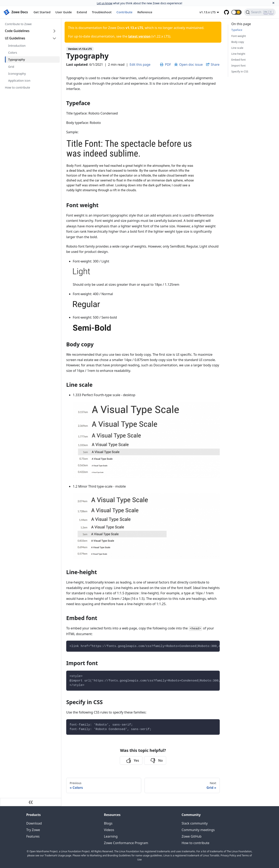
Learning (111, 836)
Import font (239, 66)
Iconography (17, 73)
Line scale (237, 48)
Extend (82, 12)
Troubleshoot (102, 12)
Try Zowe (33, 830)
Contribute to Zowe (18, 24)
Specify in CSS (240, 71)
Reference (145, 12)
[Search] (260, 12)
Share (215, 64)
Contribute (124, 12)
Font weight (239, 36)
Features (33, 836)
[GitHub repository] (226, 12)
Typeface (237, 30)
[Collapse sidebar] (31, 802)
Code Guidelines (17, 31)
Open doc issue (189, 64)
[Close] (273, 3)
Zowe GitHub (192, 836)
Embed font (239, 60)
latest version (139, 36)
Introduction (17, 46)
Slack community (195, 823)
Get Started (42, 12)
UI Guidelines (15, 38)
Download (34, 823)
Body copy (238, 42)
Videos (109, 830)
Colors (13, 52)
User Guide (64, 12)
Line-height (238, 54)
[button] (236, 12)
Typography (17, 59)
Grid (11, 67)
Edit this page (140, 64)
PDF (166, 64)
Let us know (105, 3)
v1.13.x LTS (208, 12)
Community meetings (198, 830)
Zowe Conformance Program (126, 843)
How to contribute (17, 87)
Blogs (108, 823)
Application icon (19, 80)
